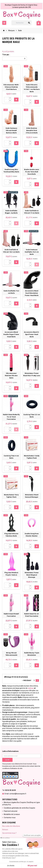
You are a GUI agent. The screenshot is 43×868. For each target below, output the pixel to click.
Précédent (26, 680)
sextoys (31, 688)
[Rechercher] (22, 23)
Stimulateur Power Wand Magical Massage (32, 575)
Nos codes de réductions (11, 826)
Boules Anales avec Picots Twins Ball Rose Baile (32, 172)
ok (7, 760)
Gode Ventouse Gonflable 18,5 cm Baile (32, 252)
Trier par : (6, 55)
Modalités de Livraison (12, 814)
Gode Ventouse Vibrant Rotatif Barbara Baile (11, 130)
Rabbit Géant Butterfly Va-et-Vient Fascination (11, 417)
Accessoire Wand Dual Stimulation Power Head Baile (32, 293)
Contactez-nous (10, 818)
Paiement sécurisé (11, 811)
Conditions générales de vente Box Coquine (19, 808)
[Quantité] (7, 100)
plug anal (34, 708)
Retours (5, 830)
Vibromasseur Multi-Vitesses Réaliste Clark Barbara (11, 87)
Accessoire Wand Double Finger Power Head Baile (11, 334)
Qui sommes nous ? (9, 833)
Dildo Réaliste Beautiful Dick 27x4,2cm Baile (32, 130)
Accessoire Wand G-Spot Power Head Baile (32, 334)
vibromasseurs (21, 705)
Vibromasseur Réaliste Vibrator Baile (11, 376)
